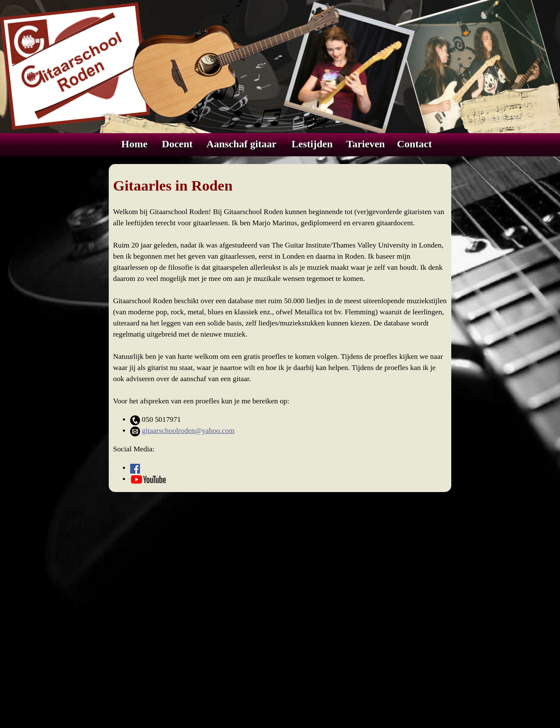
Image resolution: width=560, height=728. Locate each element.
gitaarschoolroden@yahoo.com (188, 431)
